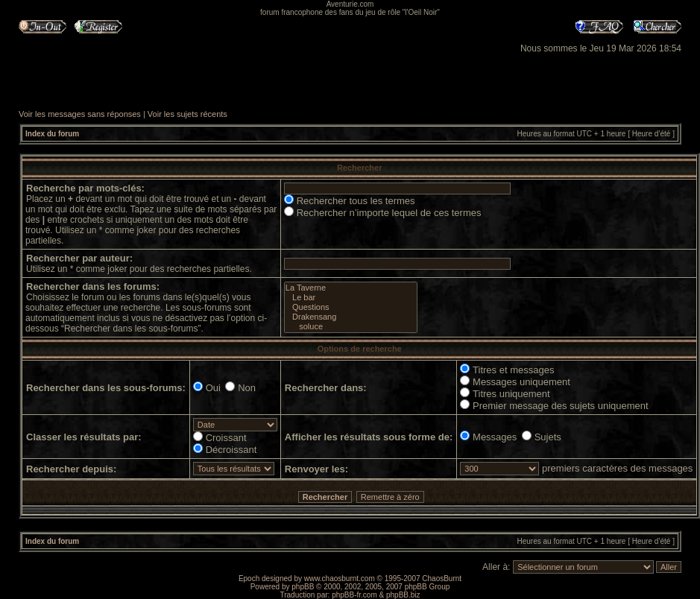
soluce (351, 327)
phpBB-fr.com (354, 595)
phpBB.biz (403, 595)
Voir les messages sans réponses (80, 114)
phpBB (303, 587)
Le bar (351, 298)
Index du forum (52, 134)
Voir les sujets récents (187, 114)
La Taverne (351, 288)
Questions (351, 307)
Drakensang (351, 317)
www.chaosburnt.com (340, 579)
